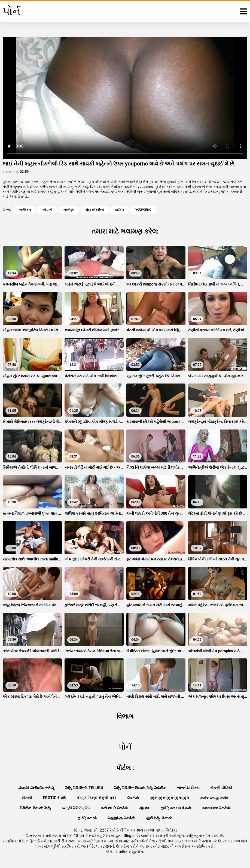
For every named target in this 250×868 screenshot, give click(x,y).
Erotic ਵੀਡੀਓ (55, 798)
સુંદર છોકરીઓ (95, 210)
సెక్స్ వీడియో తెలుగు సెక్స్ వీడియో (140, 788)
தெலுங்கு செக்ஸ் (121, 818)
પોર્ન (110, 852)
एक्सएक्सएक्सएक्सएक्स (170, 798)
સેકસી (27, 798)
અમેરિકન (25, 210)
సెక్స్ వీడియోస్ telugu (84, 788)
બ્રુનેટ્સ (69, 210)
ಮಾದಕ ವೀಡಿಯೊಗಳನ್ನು (36, 788)
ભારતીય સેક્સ (188, 788)
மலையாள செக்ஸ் (216, 808)
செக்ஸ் (133, 798)
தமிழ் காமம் (87, 818)
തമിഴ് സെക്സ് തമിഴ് (214, 798)
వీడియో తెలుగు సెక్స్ (35, 808)
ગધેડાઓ (47, 210)
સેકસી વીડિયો (221, 788)
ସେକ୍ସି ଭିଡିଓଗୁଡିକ (76, 808)
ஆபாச (145, 808)
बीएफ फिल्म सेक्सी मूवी (97, 798)
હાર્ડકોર (120, 210)
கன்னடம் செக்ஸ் (115, 808)
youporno (143, 210)
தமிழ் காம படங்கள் (176, 808)
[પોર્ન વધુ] (243, 11)
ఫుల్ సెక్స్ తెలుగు (159, 818)
